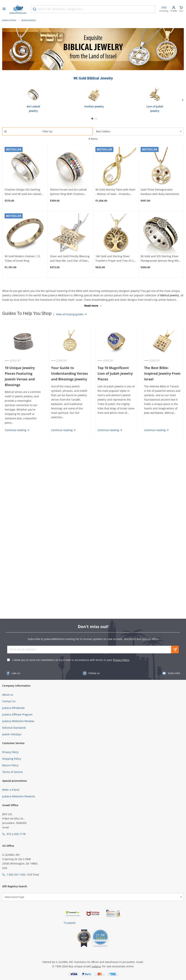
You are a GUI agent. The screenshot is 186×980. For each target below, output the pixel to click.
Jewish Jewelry (29, 20)
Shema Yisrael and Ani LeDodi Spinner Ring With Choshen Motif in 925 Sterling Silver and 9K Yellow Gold (69, 192)
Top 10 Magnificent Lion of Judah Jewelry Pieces (115, 373)
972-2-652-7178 (16, 834)
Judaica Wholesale (13, 708)
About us (8, 695)
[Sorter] (139, 131)
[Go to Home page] (18, 9)
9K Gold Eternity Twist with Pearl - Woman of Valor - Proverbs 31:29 (115, 192)
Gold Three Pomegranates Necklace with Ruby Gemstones (160, 192)
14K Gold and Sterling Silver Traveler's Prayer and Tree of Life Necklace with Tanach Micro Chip (116, 259)
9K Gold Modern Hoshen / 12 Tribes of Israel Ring (22, 258)
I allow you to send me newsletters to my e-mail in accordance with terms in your (71, 660)
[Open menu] (4, 9)
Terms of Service (12, 772)
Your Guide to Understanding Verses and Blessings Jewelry (69, 373)
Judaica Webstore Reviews (18, 721)
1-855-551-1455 (16, 875)
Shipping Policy (12, 759)
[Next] (183, 100)
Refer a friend (11, 790)
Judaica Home (9, 20)
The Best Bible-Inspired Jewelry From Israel (162, 373)
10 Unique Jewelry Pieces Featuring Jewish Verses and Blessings (20, 376)
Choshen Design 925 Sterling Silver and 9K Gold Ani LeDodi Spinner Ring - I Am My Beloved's (25, 192)
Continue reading (17, 430)
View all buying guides (71, 314)
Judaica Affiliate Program (17, 714)
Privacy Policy (121, 660)
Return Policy (10, 765)
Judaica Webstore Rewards (19, 796)
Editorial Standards (14, 728)
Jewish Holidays (12, 734)
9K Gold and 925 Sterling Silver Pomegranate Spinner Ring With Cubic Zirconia (160, 259)
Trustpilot (70, 923)
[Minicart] (181, 9)
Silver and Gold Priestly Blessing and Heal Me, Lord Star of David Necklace (70, 259)
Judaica (96, 966)
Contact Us (9, 701)
